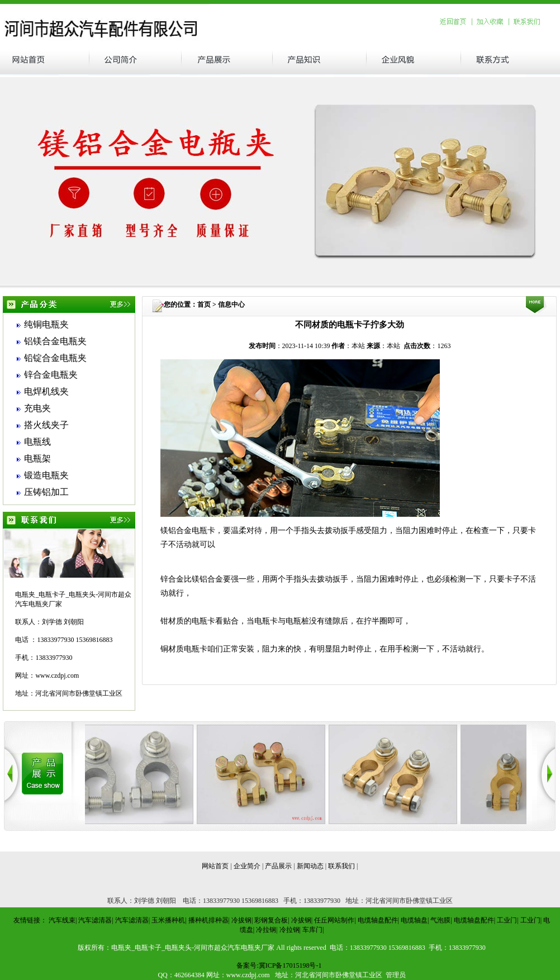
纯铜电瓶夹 (46, 324)
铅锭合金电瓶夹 (55, 358)
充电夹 (37, 408)
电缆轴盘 (414, 920)
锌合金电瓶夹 (51, 375)
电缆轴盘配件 (378, 920)
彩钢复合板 (271, 920)
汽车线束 (62, 920)
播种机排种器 (208, 920)
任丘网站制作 (334, 920)
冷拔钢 (241, 920)
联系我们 (341, 866)
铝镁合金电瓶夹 (55, 341)
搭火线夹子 (46, 425)
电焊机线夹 (46, 391)
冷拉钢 (266, 930)
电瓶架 (37, 458)
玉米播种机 (168, 920)
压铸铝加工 (46, 492)
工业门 (507, 920)
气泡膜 (440, 920)
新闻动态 (310, 866)
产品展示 (278, 866)
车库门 (312, 930)
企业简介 (247, 866)
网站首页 (215, 866)
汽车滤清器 (95, 920)
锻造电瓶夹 (46, 475)
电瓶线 (37, 442)
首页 (204, 305)
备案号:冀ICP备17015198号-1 (279, 965)
